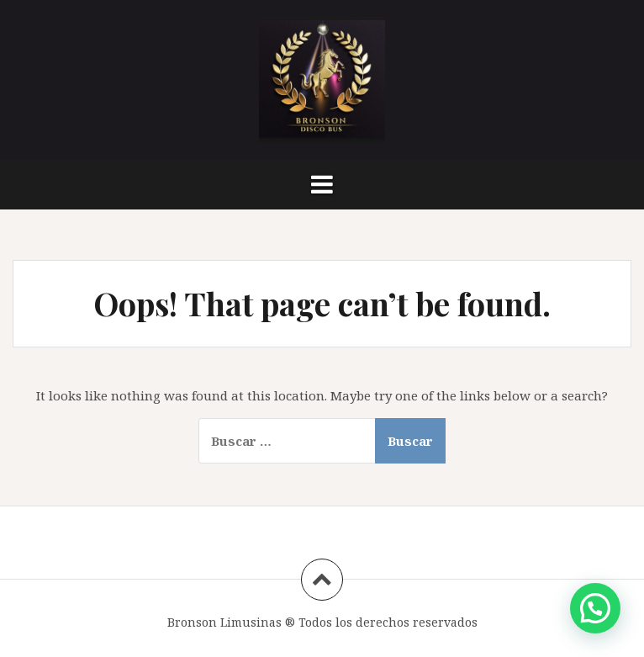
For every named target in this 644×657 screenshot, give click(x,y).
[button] (595, 608)
